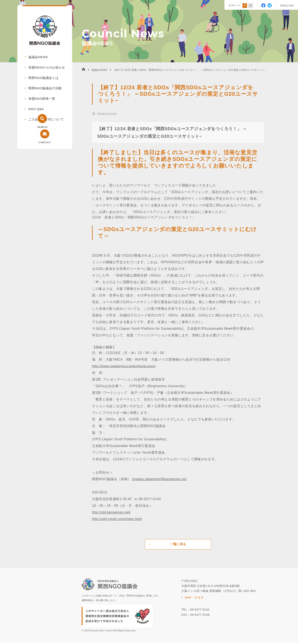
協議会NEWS (38, 57)
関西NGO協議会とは (43, 78)
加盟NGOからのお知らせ (47, 67)
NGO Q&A (36, 109)
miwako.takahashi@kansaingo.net (159, 479)
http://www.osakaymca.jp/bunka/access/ (124, 366)
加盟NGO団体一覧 (42, 99)
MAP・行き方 (194, 599)
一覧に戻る (178, 545)
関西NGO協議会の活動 (45, 88)
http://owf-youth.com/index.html (117, 519)
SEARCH (42, 127)
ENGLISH (287, 5)
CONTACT (45, 143)
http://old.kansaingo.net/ (111, 512)
